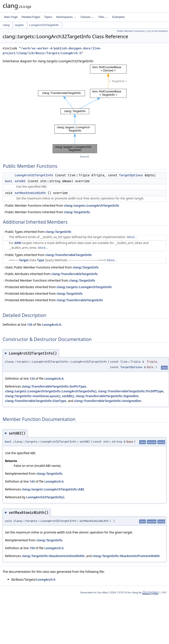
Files (103, 17)
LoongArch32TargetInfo (44, 25)
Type (41, 260)
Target (24, 260)
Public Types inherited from (37, 232)
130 (30, 325)
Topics (48, 17)
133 (32, 378)
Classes (87, 17)
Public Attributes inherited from (50, 274)
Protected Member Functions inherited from (49, 280)
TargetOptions (131, 175)
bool (9, 181)
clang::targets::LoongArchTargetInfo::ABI (53, 489)
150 (32, 548)
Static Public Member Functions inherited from (51, 267)
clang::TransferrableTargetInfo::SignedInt (107, 396)
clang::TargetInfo (77, 212)
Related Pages (31, 17)
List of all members (158, 31)
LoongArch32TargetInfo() (45, 497)
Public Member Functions (131, 31)
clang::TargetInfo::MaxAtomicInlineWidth (53, 556)
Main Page (11, 17)
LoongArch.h (51, 325)
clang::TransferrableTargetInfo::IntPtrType (54, 386)
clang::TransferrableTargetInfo (69, 255)
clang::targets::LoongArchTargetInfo (91, 205)
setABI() (68, 396)
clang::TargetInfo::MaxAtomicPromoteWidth (126, 556)
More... (132, 237)
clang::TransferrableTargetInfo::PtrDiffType (131, 391)
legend (85, 157)
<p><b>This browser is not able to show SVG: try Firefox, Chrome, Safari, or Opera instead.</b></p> (85, 109)
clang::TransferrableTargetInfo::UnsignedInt (108, 401)
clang (6, 25)
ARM (18, 243)
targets (19, 25)
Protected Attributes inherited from (57, 287)
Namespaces (66, 17)
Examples (119, 17)
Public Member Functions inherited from (61, 205)
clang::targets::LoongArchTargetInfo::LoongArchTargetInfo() (51, 391)
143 (32, 481)
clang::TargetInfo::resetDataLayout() (33, 396)
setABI (20, 181)
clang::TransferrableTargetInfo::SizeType (36, 401)
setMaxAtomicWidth (30, 193)
